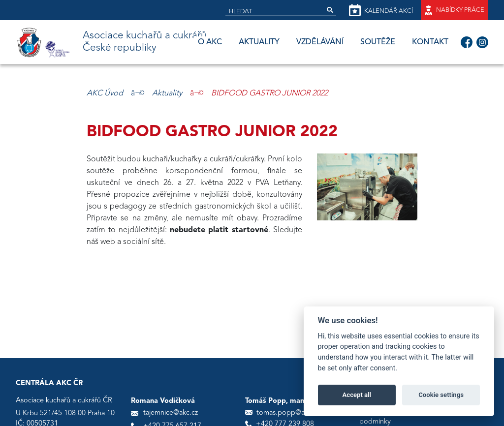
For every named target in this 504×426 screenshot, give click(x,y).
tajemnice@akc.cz (171, 413)
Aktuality (259, 43)
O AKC (210, 43)
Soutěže (378, 43)
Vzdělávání (320, 43)
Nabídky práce (455, 10)
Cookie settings (441, 395)
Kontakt (430, 43)
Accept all (357, 395)
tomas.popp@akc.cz (288, 413)
